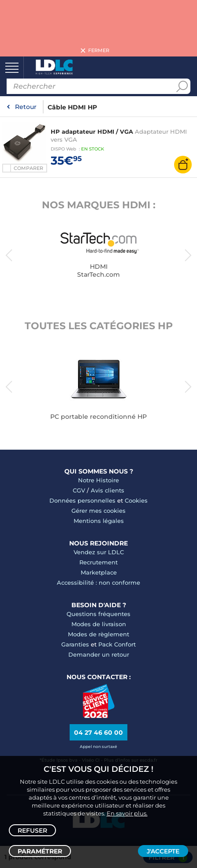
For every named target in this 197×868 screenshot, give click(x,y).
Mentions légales (99, 521)
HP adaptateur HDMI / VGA (92, 132)
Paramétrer (40, 851)
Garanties (75, 644)
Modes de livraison (99, 624)
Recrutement (98, 562)
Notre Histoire (98, 480)
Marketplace (99, 572)
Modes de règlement (98, 634)
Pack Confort (117, 644)
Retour (26, 107)
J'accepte (163, 851)
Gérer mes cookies (98, 511)
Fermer (99, 51)
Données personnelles (82, 500)
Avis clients (108, 490)
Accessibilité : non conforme (98, 582)
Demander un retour (99, 654)
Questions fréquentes (98, 614)
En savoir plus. (127, 813)
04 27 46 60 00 (98, 733)
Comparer (28, 168)
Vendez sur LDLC (99, 552)
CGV (79, 490)
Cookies (136, 500)
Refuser (32, 830)
